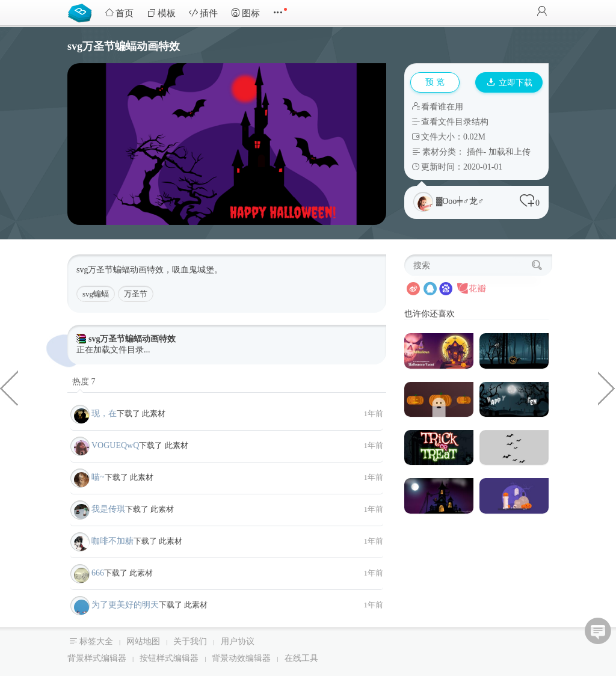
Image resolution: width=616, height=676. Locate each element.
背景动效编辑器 (241, 658)
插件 (203, 13)
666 (98, 573)
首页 (119, 13)
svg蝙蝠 (96, 294)
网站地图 (143, 641)
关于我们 (190, 641)
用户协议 (238, 641)
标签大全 (96, 641)
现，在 (104, 413)
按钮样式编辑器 (169, 658)
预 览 (435, 82)
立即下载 (510, 83)
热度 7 (84, 382)
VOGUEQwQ (115, 445)
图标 (245, 13)
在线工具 (301, 658)
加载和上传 (510, 152)
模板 (161, 13)
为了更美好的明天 (125, 605)
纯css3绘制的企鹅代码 (9, 387)
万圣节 (136, 294)
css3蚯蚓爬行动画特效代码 (607, 387)
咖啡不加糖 (112, 541)
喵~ (98, 477)
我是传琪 (108, 509)
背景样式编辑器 (97, 658)
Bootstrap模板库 (82, 12)
